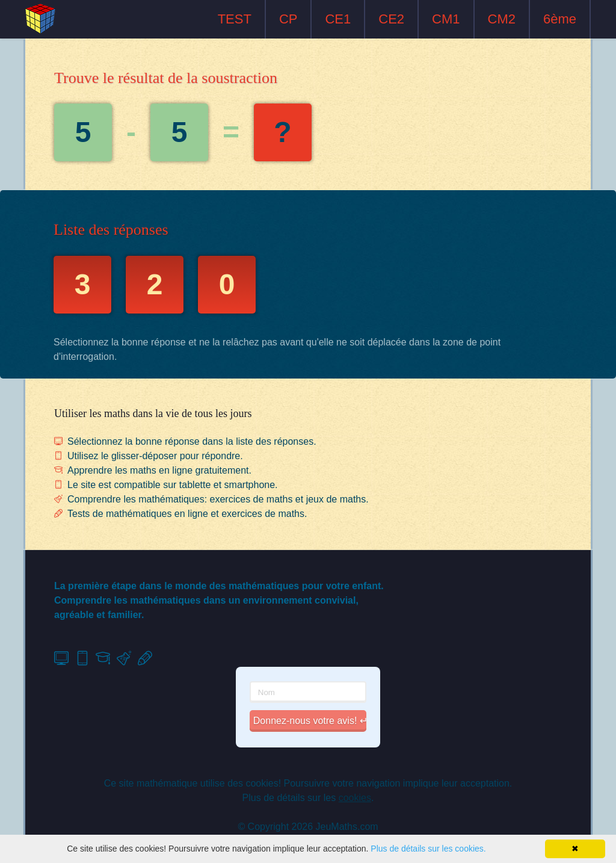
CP (288, 19)
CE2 (391, 19)
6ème (560, 19)
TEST (235, 19)
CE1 (338, 19)
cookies (355, 798)
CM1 (446, 19)
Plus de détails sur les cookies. (428, 849)
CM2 (502, 19)
